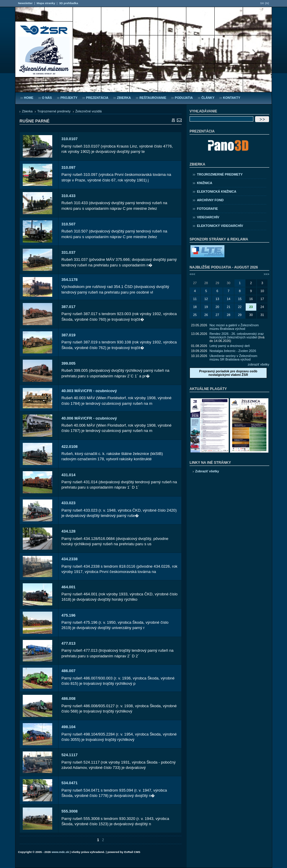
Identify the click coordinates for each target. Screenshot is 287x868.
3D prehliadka (69, 3)
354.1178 (70, 280)
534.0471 (70, 783)
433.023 (69, 503)
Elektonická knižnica (217, 191)
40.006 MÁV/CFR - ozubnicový (89, 418)
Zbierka (27, 111)
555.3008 (70, 811)
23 (251, 307)
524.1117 (70, 755)
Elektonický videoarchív (220, 226)
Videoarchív (208, 217)
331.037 (69, 252)
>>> (266, 274)
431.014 (69, 475)
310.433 (69, 196)
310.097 (69, 167)
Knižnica (205, 183)
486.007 (69, 671)
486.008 (69, 699)
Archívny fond (210, 200)
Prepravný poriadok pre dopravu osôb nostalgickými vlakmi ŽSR (228, 373)
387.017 (69, 307)
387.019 (69, 335)
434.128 (69, 531)
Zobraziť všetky (207, 471)
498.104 (69, 727)
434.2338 (70, 559)
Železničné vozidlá (88, 111)
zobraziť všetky (259, 364)
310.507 (69, 224)
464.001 (69, 587)
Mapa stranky (46, 3)
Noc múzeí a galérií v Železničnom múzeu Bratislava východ (234, 327)
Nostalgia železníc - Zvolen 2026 (233, 351)
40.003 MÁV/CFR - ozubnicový (89, 391)
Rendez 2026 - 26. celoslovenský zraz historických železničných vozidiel (237, 335)
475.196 (69, 615)
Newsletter (25, 3)
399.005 (69, 363)
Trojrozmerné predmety (54, 111)
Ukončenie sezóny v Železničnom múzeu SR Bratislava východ (233, 358)
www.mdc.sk (60, 852)
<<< (192, 274)
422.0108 (70, 447)
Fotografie (207, 209)
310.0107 (70, 139)
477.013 (69, 643)
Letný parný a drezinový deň (230, 346)
